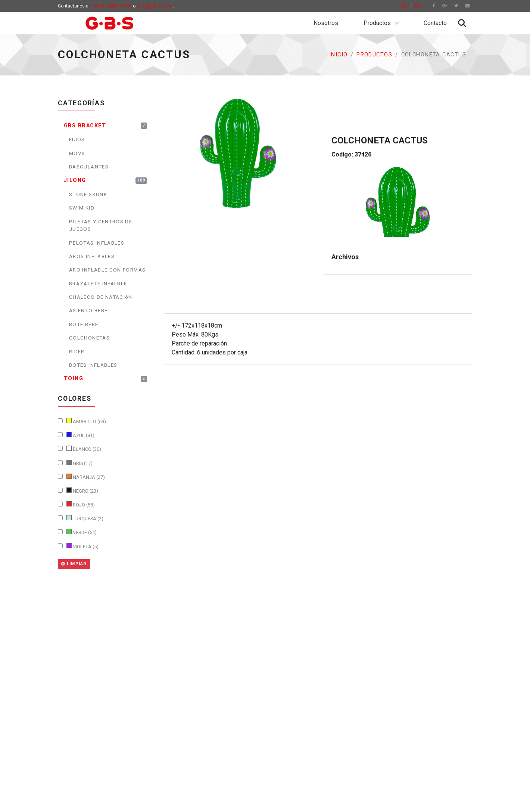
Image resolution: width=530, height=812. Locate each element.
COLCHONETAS (89, 338)
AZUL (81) (76, 435)
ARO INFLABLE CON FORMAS (107, 270)
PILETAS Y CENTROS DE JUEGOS (101, 225)
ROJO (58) (76, 504)
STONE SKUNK (88, 194)
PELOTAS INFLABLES (97, 243)
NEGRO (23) (78, 491)
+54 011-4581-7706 (111, 6)
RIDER (77, 351)
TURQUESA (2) (81, 518)
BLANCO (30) (79, 449)
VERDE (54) (77, 532)
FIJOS (77, 139)
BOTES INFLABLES (93, 365)
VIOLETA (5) (78, 546)
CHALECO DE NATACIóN (101, 297)
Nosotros (326, 23)
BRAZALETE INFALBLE (98, 283)
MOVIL (78, 153)
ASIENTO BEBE (88, 310)
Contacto (435, 23)
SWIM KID (82, 208)
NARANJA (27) (81, 477)
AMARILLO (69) (82, 421)
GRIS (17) (75, 463)
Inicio (339, 55)
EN (418, 5)
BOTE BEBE (84, 324)
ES (404, 5)
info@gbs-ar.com (155, 6)
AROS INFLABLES (92, 256)
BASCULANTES (89, 167)
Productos (377, 23)
